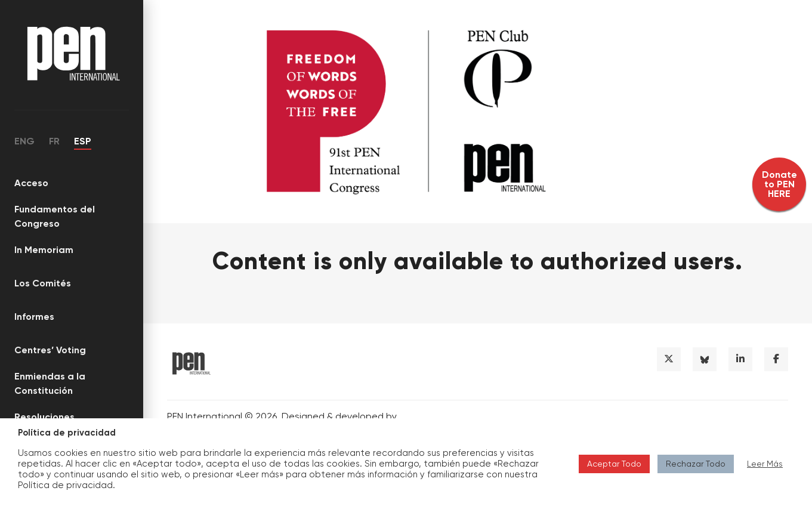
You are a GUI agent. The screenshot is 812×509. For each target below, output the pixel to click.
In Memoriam (44, 250)
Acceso (31, 183)
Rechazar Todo (696, 464)
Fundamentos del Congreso (55, 216)
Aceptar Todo (614, 464)
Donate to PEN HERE (779, 184)
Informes (34, 317)
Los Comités (43, 283)
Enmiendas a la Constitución (50, 383)
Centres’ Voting (50, 350)
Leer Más (765, 464)
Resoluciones (44, 417)
